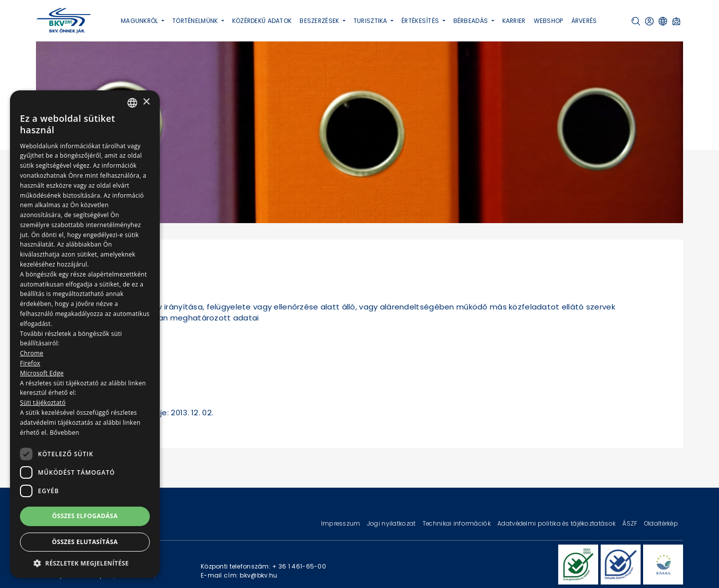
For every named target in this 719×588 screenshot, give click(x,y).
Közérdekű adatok (262, 21)
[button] (636, 21)
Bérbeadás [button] (472, 21)
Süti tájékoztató (43, 403)
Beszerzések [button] (320, 21)
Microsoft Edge (42, 373)
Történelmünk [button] (196, 21)
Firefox (30, 363)
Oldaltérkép (661, 523)
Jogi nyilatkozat (392, 523)
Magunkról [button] (140, 21)
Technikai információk (457, 523)
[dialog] (85, 334)
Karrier (514, 21)
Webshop (548, 21)
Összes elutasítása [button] (85, 542)
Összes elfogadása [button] (85, 516)
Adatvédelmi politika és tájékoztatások (557, 523)
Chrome (32, 353)
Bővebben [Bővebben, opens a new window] (65, 433)
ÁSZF (630, 523)
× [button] (146, 102)
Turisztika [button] (371, 21)
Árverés (584, 21)
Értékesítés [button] (421, 21)
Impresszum (342, 523)
